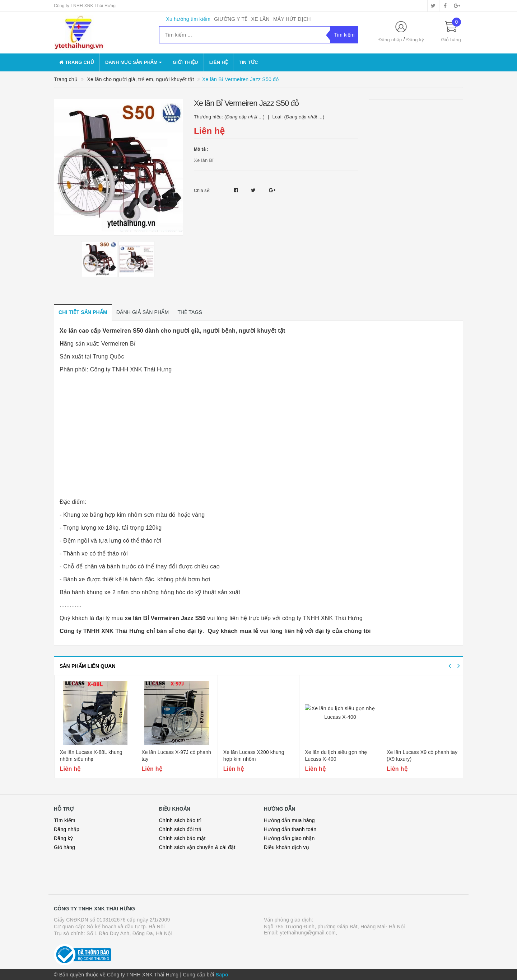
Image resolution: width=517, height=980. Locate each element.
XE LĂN (260, 19)
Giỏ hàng (64, 847)
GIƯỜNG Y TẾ (231, 19)
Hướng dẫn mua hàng (289, 820)
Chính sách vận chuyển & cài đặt (197, 847)
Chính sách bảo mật (182, 838)
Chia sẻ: (202, 191)
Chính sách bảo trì (180, 820)
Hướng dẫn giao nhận (289, 838)
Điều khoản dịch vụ (287, 847)
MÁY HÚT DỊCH (292, 19)
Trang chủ (77, 62)
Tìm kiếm (65, 820)
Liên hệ (218, 62)
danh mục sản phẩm (133, 62)
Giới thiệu (185, 62)
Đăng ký (415, 40)
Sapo (222, 975)
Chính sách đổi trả (180, 829)
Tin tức (248, 62)
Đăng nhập (390, 40)
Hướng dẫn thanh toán (290, 829)
